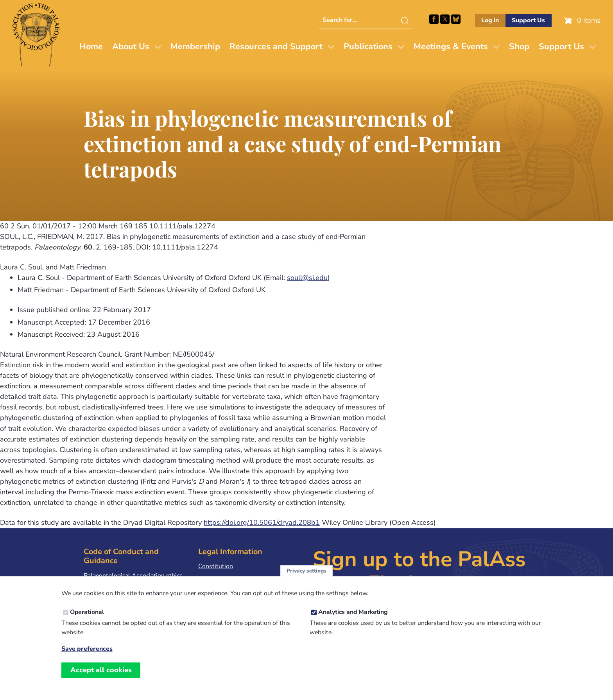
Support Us (528, 20)
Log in (490, 20)
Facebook (434, 19)
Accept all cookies (101, 677)
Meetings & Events (451, 47)
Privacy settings (306, 578)
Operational (87, 619)
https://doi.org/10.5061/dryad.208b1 (262, 522)
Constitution (216, 566)
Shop (519, 47)
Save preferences (87, 656)
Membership (195, 47)
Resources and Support (276, 47)
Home (91, 47)
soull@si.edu (307, 278)
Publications (368, 47)
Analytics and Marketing (353, 619)
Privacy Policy (217, 579)
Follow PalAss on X (445, 19)
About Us (131, 47)
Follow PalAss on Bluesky (456, 19)
